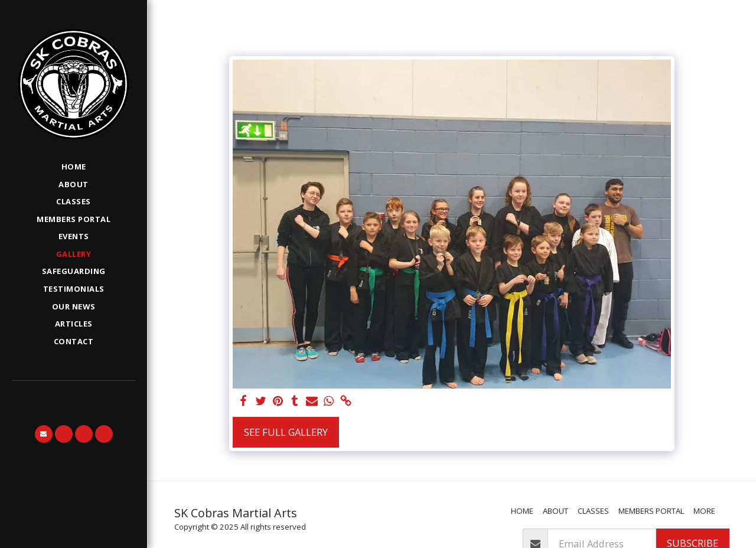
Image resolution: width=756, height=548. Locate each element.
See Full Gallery (286, 432)
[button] (44, 434)
